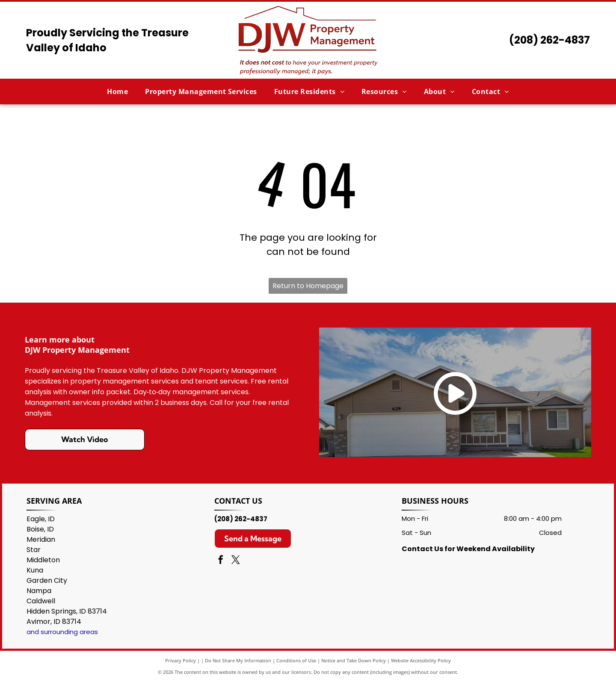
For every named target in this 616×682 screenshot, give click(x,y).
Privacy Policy (181, 660)
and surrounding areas (62, 632)
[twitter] (236, 561)
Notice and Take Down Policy (354, 660)
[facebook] (221, 561)
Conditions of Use (296, 660)
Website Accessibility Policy (421, 660)
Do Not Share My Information (238, 660)
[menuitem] (117, 92)
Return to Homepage (308, 286)
